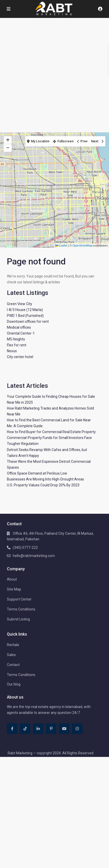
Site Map (14, 589)
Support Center (19, 599)
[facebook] (12, 729)
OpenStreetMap (82, 245)
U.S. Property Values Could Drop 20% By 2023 (43, 485)
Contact (13, 665)
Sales (11, 655)
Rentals (13, 645)
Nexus (12, 351)
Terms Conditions (21, 609)
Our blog (14, 684)
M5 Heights (16, 339)
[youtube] (64, 729)
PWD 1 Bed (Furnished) (25, 316)
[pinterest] (51, 729)
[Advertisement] (54, 75)
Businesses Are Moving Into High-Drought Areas (45, 479)
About (12, 579)
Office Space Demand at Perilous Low (37, 473)
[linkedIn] (38, 729)
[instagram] (77, 729)
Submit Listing (18, 619)
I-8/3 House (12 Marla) (25, 310)
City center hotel (20, 357)
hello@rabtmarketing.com (34, 556)
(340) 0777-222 (25, 548)
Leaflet (61, 245)
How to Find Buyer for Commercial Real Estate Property (51, 432)
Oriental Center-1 (21, 333)
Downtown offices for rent (28, 322)
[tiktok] (25, 729)
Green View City (20, 304)
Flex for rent (17, 345)
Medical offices (19, 327)
